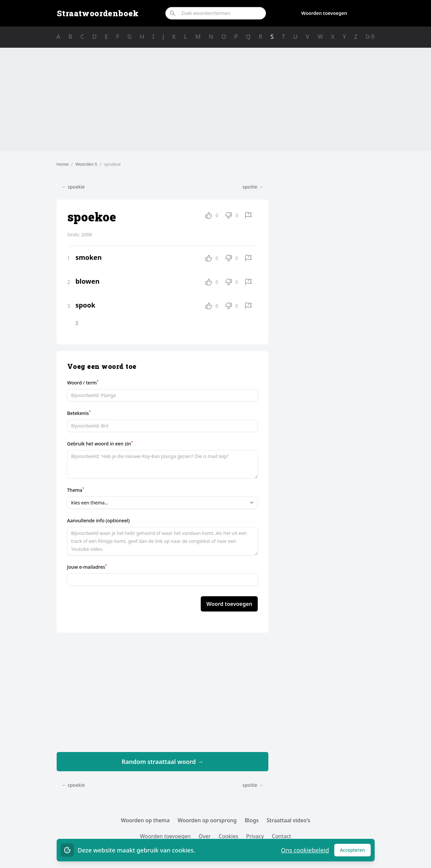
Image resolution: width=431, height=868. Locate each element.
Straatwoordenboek (98, 13)
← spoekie (73, 187)
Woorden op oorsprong (207, 820)
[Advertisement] (216, 99)
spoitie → (253, 187)
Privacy (255, 836)
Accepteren (355, 852)
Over (205, 836)
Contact (282, 836)
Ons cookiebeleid (305, 850)
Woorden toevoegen (324, 13)
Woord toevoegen (229, 604)
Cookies (228, 836)
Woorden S (86, 164)
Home (63, 164)
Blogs (252, 820)
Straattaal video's (288, 820)
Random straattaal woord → (162, 762)
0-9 (370, 36)
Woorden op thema (145, 820)
